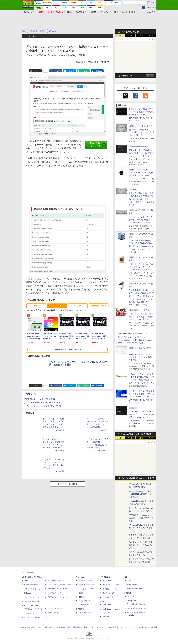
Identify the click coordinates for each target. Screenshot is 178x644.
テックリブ (104, 613)
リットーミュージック (87, 580)
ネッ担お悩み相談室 (32, 601)
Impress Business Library (57, 589)
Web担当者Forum (31, 585)
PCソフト (57, 306)
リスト (45, 71)
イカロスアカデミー (110, 597)
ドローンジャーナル (32, 597)
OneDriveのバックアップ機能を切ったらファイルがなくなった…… (141, 545)
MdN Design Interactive (112, 609)
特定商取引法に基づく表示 (147, 627)
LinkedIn (99, 71)
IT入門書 (78, 306)
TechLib (106, 617)
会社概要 (113, 627)
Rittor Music (81, 577)
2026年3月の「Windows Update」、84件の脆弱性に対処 (141, 518)
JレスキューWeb (109, 593)
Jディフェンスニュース (112, 585)
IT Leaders (28, 593)
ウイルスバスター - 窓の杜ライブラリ (42, 406)
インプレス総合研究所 (33, 589)
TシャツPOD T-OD (86, 589)
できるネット (29, 613)
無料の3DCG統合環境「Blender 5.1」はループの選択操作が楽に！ (142, 132)
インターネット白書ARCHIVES (36, 617)
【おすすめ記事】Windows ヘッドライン (138, 478)
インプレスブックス (55, 608)
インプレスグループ (126, 627)
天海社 (130, 580)
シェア (58, 71)
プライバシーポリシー (98, 627)
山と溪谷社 (80, 597)
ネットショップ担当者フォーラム (60, 585)
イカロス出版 (105, 577)
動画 (123, 12)
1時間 (120, 36)
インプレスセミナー (55, 593)
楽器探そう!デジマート (87, 585)
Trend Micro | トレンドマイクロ (39, 399)
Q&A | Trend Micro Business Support (42, 403)
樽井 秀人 (81, 62)
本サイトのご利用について (31, 627)
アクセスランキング (130, 32)
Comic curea (132, 585)
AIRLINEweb (108, 580)
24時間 (130, 36)
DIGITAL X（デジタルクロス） (59, 597)
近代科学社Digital (85, 613)
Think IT (27, 580)
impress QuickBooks (135, 589)
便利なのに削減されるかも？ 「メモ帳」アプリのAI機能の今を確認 (141, 357)
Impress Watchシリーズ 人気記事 (136, 434)
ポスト (37, 71)
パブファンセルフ (134, 597)
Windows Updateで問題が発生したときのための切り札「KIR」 (141, 528)
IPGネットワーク (131, 601)
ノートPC (36, 306)
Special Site (127, 76)
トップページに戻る (67, 484)
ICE (126, 577)
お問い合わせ (49, 627)
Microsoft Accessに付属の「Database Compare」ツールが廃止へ (141, 494)
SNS (116, 12)
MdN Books (107, 605)
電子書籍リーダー (99, 306)
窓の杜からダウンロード (97, 145)
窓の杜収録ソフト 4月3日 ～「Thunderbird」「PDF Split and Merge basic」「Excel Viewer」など (135, 340)
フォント (132, 12)
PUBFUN (128, 593)
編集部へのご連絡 (80, 627)
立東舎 (81, 593)
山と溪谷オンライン (86, 601)
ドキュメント (105, 12)
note (85, 71)
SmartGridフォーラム (56, 580)
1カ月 (151, 36)
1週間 (141, 36)
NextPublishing (54, 613)
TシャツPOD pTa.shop (136, 604)
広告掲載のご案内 (64, 627)
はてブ (71, 71)
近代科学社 (80, 609)
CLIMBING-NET (85, 605)
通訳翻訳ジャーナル (110, 589)
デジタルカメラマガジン (34, 609)
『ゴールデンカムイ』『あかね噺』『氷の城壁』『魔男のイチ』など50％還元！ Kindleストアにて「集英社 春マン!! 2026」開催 (141, 319)
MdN (102, 601)
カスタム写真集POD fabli (137, 608)
